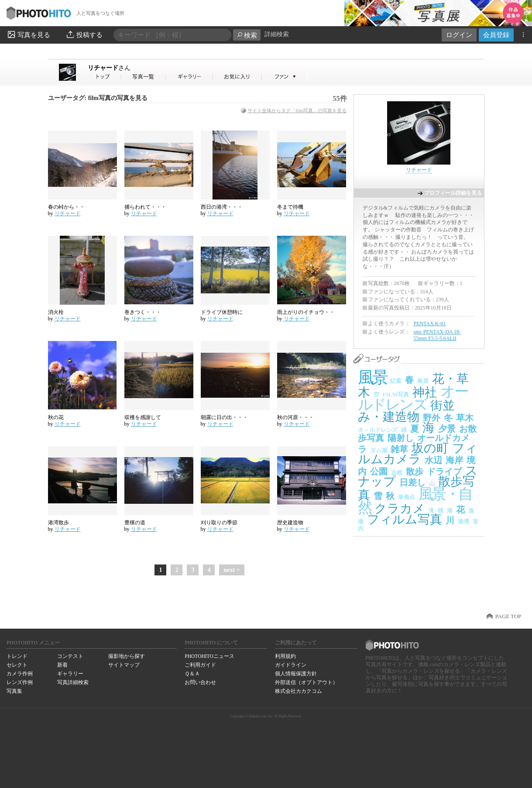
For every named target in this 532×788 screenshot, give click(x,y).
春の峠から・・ (66, 207)
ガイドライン (291, 665)
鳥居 (423, 381)
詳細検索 (277, 34)
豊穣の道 (135, 523)
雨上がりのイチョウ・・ (306, 312)
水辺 (433, 460)
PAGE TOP (508, 616)
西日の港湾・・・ (222, 207)
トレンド (17, 656)
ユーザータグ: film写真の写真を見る (98, 98)
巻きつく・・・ (143, 312)
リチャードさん (105, 77)
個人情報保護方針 (296, 674)
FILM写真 (396, 394)
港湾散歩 (58, 523)
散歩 (415, 471)
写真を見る (28, 34)
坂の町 (430, 448)
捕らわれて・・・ (145, 207)
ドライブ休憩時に (222, 312)
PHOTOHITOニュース (209, 656)
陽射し (401, 438)
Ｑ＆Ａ (192, 674)
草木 (465, 418)
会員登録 (496, 35)
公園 (379, 471)
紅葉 (396, 381)
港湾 (463, 521)
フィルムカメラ (418, 454)
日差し (412, 482)
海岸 (454, 460)
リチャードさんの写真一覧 (144, 77)
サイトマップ (124, 665)
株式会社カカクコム (299, 691)
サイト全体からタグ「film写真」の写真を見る (297, 110)
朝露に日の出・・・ (224, 417)
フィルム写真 (405, 519)
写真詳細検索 (73, 682)
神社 (425, 392)
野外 (432, 418)
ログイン (459, 35)
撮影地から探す (127, 656)
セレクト (17, 665)
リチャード (109, 68)
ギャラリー (70, 674)
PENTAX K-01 (430, 323)
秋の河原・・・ (295, 417)
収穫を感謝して (143, 417)
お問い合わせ (200, 682)
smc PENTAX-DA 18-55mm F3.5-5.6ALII (437, 335)
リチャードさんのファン (285, 77)
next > (232, 570)
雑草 (399, 449)
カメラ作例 (20, 674)
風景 (372, 377)
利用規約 (285, 656)
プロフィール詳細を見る (453, 193)
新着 (62, 665)
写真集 (14, 691)
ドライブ (444, 471)
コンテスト (70, 656)
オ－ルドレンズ (378, 430)
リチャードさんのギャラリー (190, 77)
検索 (247, 35)
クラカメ (400, 508)
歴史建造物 (290, 523)
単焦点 (407, 497)
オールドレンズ (413, 398)
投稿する (84, 34)
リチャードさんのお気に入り (238, 77)
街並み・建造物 (406, 411)
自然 (397, 473)
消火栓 (56, 312)
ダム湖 (379, 450)
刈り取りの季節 (219, 523)
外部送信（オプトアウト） (306, 682)
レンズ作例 (20, 682)
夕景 (447, 429)
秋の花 (56, 417)
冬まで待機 (290, 207)
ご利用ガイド (200, 665)
